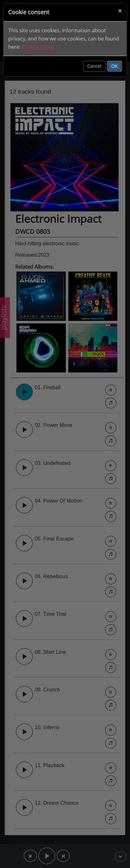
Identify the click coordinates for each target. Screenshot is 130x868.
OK (115, 66)
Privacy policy (38, 47)
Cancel (94, 66)
